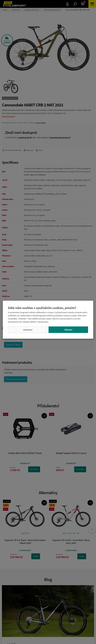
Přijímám (68, 330)
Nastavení (28, 330)
